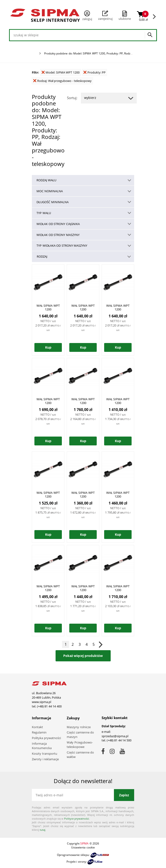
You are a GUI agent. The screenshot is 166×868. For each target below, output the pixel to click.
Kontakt (37, 727)
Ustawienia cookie (83, 847)
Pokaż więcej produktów (83, 656)
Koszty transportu (45, 754)
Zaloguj (87, 16)
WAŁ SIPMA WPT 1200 (48, 307)
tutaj (43, 830)
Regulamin (39, 732)
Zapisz (124, 795)
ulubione (125, 19)
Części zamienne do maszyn (80, 735)
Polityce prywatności (77, 819)
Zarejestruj (105, 16)
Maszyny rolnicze (79, 727)
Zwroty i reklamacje (45, 759)
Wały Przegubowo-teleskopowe (80, 745)
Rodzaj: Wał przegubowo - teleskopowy (62, 81)
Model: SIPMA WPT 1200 (61, 72)
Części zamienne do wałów (80, 755)
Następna (100, 644)
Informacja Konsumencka (42, 746)
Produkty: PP (95, 72)
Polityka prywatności (46, 738)
